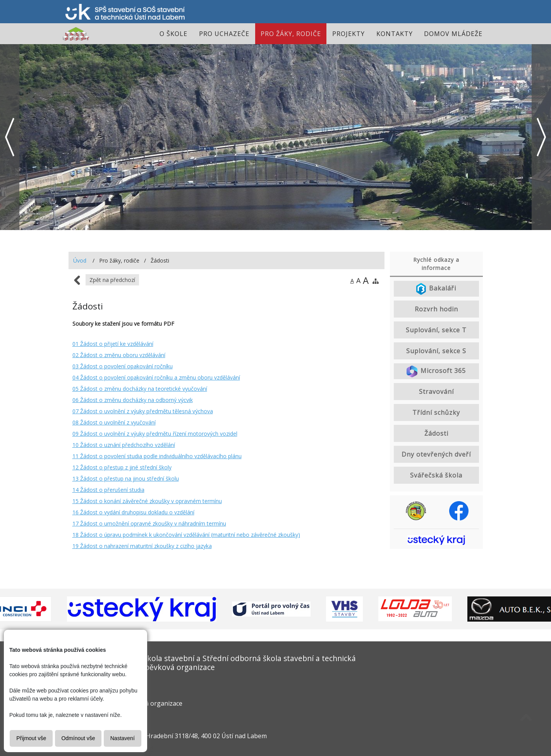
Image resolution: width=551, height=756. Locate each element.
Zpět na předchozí (112, 280)
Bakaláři (436, 289)
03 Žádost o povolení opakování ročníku (123, 366)
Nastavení (123, 738)
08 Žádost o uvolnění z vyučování (114, 422)
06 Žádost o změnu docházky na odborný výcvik (133, 400)
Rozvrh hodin (436, 309)
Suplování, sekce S (436, 351)
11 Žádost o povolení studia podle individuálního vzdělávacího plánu (157, 456)
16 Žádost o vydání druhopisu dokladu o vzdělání (133, 512)
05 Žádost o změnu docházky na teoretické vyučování (140, 389)
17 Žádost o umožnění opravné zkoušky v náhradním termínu (149, 523)
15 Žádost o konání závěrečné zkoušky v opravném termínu (147, 501)
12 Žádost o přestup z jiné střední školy (122, 467)
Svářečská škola (436, 475)
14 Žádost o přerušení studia (108, 490)
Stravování (436, 392)
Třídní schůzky (436, 412)
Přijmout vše (31, 738)
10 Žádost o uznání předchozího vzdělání (124, 445)
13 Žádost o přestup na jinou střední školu (126, 479)
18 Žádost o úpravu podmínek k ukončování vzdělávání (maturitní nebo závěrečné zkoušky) (186, 535)
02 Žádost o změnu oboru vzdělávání (119, 355)
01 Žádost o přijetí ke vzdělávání (113, 344)
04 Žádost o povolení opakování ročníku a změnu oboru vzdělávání (156, 377)
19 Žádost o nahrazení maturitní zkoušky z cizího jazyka (142, 546)
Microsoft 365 (436, 371)
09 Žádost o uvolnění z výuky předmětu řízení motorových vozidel (155, 434)
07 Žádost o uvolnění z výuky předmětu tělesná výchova (143, 411)
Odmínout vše (78, 738)
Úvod (80, 260)
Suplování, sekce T (436, 330)
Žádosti (436, 433)
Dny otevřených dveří (436, 454)
